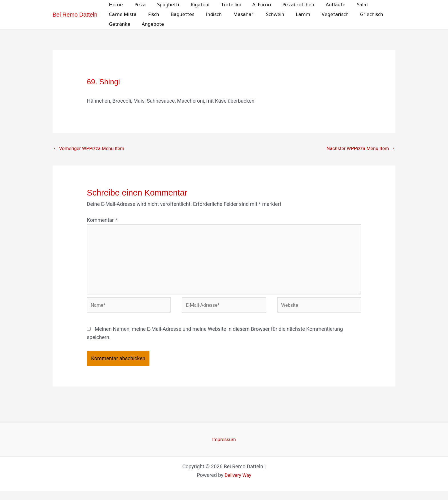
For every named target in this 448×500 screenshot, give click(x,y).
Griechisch (357, 14)
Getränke (119, 24)
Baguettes (178, 14)
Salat (348, 5)
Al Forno (252, 5)
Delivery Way (238, 484)
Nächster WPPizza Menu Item (358, 149)
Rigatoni (194, 5)
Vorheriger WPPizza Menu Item (92, 149)
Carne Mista (122, 14)
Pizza (137, 5)
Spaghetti (164, 5)
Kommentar (102, 221)
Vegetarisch (322, 14)
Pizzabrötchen (287, 5)
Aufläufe (323, 5)
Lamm (292, 14)
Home (115, 5)
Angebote (150, 24)
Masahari (236, 14)
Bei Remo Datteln (75, 15)
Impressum (224, 448)
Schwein (266, 14)
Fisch (151, 14)
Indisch (208, 14)
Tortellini (223, 5)
